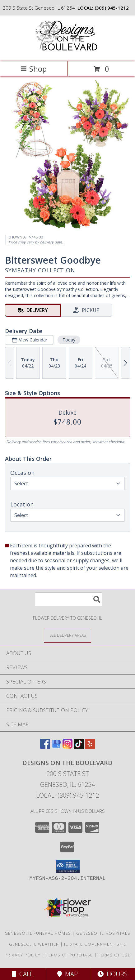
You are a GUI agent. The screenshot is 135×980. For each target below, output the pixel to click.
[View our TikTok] (79, 747)
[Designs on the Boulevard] (67, 53)
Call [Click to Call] (23, 974)
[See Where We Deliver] (67, 635)
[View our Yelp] (90, 747)
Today (69, 340)
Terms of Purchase (69, 955)
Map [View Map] (67, 974)
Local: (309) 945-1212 (67, 795)
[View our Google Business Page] (56, 747)
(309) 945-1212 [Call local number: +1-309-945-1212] (112, 8)
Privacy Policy (23, 955)
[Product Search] (68, 599)
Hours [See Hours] (112, 974)
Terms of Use (114, 955)
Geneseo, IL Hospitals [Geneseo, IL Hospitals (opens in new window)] (103, 933)
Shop (34, 69)
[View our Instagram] (67, 747)
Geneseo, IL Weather (34, 944)
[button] (68, 866)
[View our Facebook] (45, 747)
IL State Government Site (95, 944)
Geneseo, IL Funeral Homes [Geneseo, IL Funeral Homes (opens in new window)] (38, 933)
